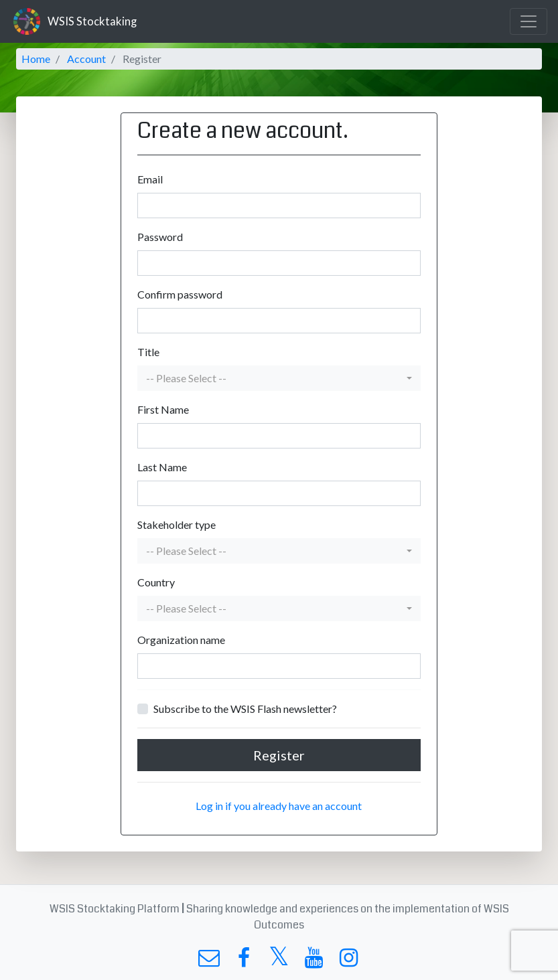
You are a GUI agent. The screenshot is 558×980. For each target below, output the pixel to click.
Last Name (162, 467)
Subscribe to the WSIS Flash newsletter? (245, 709)
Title (148, 352)
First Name (163, 409)
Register (279, 755)
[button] (279, 378)
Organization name (181, 640)
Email (150, 179)
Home (36, 59)
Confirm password (180, 294)
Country (156, 582)
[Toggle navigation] (529, 21)
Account (86, 59)
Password (160, 237)
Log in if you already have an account (279, 806)
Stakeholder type (177, 524)
